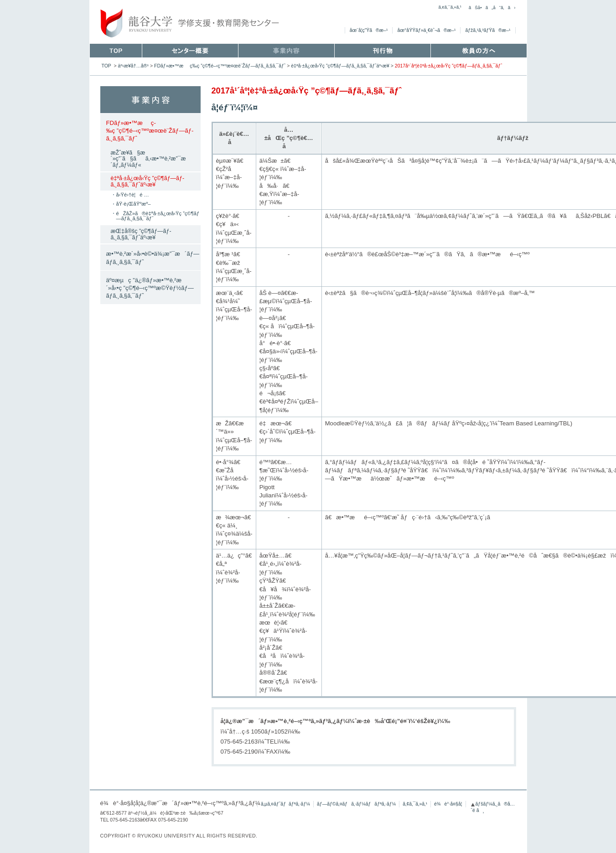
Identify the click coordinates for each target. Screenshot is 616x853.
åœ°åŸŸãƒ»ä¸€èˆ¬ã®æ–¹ (426, 30)
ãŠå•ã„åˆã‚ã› (492, 8)
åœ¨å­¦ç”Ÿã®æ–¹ (369, 30)
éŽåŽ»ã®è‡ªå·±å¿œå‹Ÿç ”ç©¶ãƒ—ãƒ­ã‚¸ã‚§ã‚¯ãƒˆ (158, 216)
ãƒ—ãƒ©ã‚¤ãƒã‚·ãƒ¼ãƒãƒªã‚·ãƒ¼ (356, 804)
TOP (106, 66)
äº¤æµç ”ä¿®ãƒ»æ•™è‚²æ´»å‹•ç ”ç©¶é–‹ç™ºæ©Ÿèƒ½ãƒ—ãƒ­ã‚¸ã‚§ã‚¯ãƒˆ (150, 288)
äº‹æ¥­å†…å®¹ (134, 66)
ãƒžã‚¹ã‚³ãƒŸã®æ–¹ (488, 30)
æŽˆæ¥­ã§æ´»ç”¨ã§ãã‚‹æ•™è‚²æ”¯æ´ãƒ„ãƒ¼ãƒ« (151, 159)
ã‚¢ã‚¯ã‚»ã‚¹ (450, 7)
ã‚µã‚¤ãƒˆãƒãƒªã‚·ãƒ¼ (285, 804)
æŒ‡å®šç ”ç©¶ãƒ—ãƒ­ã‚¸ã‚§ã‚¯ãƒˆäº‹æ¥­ (141, 234)
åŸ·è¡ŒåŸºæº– (134, 204)
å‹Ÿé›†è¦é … (133, 195)
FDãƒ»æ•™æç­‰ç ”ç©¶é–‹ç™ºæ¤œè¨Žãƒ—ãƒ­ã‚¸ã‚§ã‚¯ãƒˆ (220, 66)
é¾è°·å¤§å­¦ (448, 804)
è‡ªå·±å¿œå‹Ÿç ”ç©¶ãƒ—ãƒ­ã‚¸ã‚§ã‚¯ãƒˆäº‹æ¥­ (340, 66)
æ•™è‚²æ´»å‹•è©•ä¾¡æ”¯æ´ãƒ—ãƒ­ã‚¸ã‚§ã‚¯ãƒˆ (153, 258)
